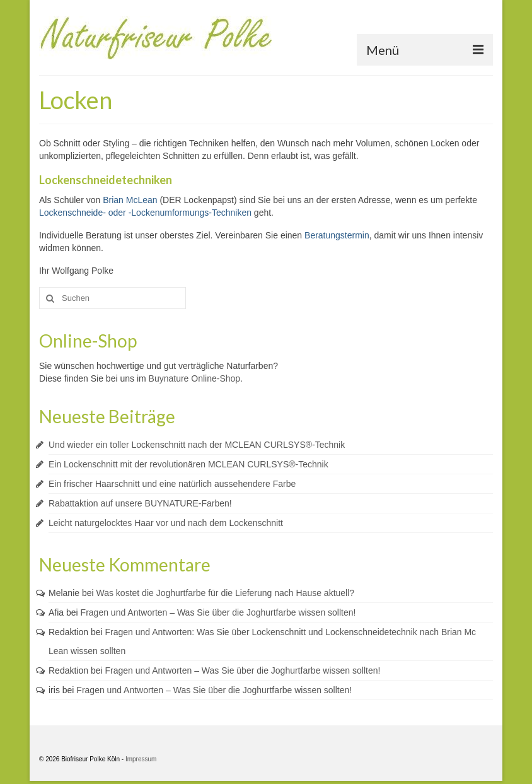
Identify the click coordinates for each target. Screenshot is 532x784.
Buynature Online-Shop (195, 378)
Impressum (141, 759)
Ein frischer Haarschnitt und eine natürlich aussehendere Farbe (172, 484)
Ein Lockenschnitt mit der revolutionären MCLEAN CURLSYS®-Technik (188, 464)
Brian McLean (130, 200)
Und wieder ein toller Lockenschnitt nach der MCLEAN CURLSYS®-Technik (197, 445)
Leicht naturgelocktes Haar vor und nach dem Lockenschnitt (166, 523)
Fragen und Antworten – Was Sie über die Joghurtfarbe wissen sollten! (218, 612)
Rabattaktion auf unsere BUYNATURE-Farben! (140, 503)
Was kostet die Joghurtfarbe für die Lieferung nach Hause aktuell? (226, 593)
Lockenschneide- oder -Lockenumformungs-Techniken (145, 213)
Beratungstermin (337, 235)
